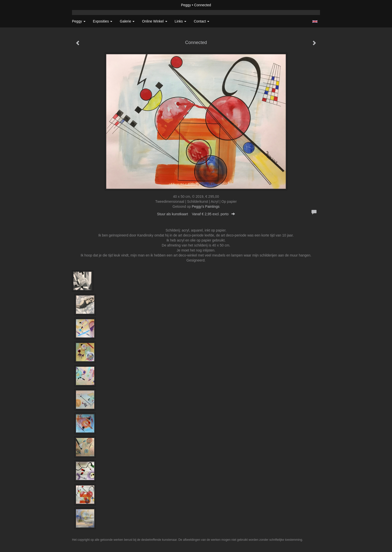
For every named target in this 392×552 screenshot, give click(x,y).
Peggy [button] (79, 21)
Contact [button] (201, 21)
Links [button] (181, 21)
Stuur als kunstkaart (196, 214)
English (315, 21)
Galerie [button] (127, 21)
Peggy (186, 5)
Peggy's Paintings (206, 206)
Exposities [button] (103, 21)
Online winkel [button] (154, 21)
